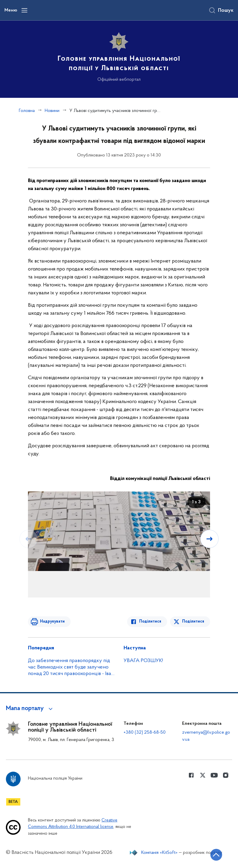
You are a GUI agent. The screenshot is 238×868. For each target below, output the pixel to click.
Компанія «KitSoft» (159, 853)
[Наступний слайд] (209, 539)
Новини (52, 111)
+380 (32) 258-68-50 (145, 732)
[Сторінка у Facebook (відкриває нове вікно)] (191, 775)
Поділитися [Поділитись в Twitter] (193, 622)
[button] (30, 709)
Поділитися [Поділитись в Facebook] (150, 622)
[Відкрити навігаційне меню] (24, 10)
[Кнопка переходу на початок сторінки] (216, 855)
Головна (27, 111)
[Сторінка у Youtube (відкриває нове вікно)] (214, 775)
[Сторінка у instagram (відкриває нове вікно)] (226, 775)
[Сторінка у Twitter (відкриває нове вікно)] (203, 775)
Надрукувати (52, 622)
